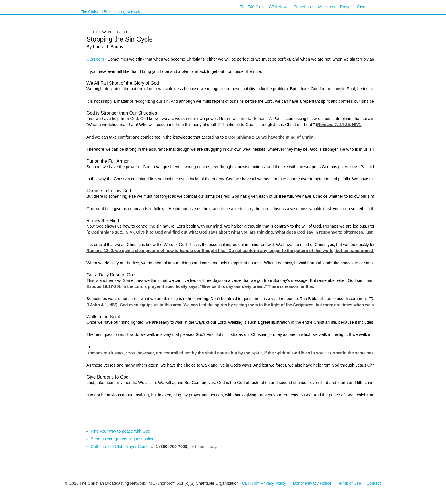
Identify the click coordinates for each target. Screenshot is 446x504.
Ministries (326, 7)
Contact (374, 483)
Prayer (346, 7)
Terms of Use (349, 483)
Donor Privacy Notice (312, 483)
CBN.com (95, 59)
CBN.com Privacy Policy (264, 483)
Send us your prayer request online (123, 439)
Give (361, 7)
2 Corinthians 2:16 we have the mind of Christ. (270, 137)
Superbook (303, 7)
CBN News (278, 7)
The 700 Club (252, 7)
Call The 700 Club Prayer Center (120, 447)
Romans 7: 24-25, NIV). (339, 125)
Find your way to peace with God (121, 431)
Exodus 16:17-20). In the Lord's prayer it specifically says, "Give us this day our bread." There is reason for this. (200, 286)
